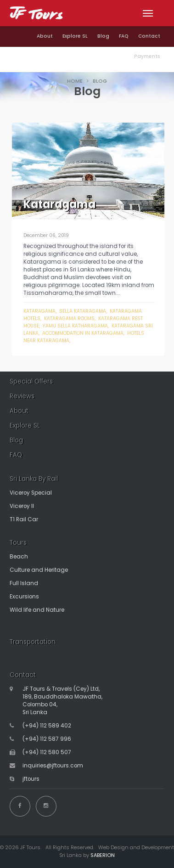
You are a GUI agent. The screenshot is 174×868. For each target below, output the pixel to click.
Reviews (22, 396)
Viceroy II (22, 506)
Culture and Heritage (39, 570)
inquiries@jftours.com (53, 766)
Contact (149, 36)
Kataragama (39, 311)
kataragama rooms (69, 318)
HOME (75, 81)
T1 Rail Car (24, 519)
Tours (18, 543)
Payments (147, 56)
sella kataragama (83, 311)
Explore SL (75, 36)
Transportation (33, 642)
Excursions (24, 597)
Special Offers (31, 381)
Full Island (24, 583)
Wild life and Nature (37, 610)
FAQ (124, 36)
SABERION (103, 855)
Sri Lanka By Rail (34, 479)
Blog (103, 36)
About (45, 36)
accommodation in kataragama (83, 333)
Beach (19, 557)
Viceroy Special (31, 493)
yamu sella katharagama (75, 326)
